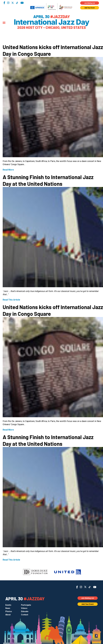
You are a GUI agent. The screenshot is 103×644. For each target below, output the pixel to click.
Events (8, 605)
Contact (25, 615)
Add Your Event (90, 8)
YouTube (22, 3)
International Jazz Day (51, 22)
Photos (9, 611)
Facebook (4, 3)
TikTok (17, 3)
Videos (24, 608)
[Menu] (4, 23)
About (8, 615)
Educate (25, 611)
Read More (8, 170)
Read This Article (11, 300)
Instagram (8, 3)
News (8, 608)
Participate (26, 605)
